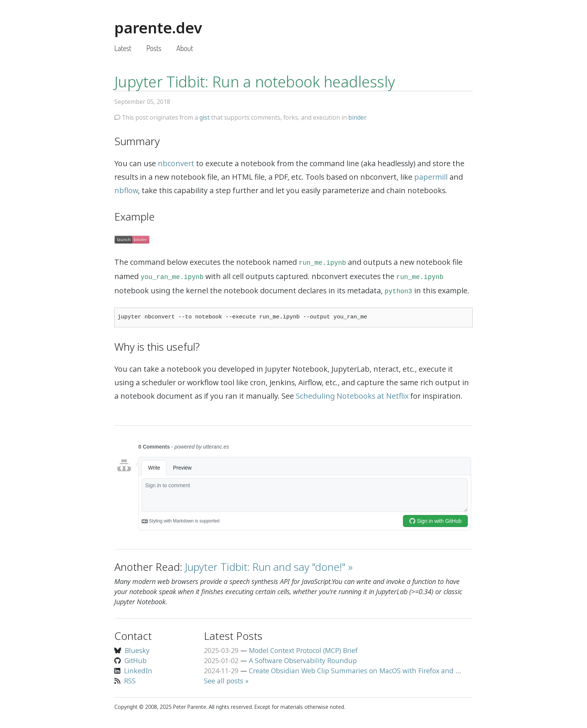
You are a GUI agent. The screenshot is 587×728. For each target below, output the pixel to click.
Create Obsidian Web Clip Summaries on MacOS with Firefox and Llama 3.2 (367, 671)
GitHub (136, 660)
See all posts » (226, 681)
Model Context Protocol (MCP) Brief (303, 650)
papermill (431, 177)
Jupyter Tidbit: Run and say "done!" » (269, 567)
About (185, 48)
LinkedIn (138, 671)
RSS (130, 681)
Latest (123, 48)
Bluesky (137, 650)
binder (357, 117)
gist (204, 117)
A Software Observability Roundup (303, 660)
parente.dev (158, 28)
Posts (154, 48)
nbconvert (176, 163)
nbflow (126, 190)
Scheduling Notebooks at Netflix (352, 396)
